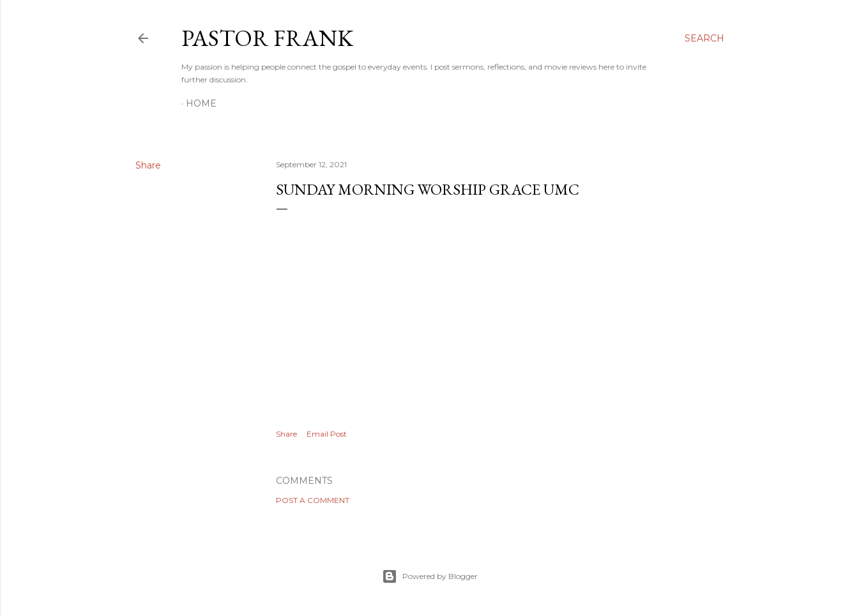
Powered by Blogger (430, 576)
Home (201, 103)
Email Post (327, 434)
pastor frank (267, 38)
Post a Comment (313, 500)
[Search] (704, 38)
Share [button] (148, 165)
